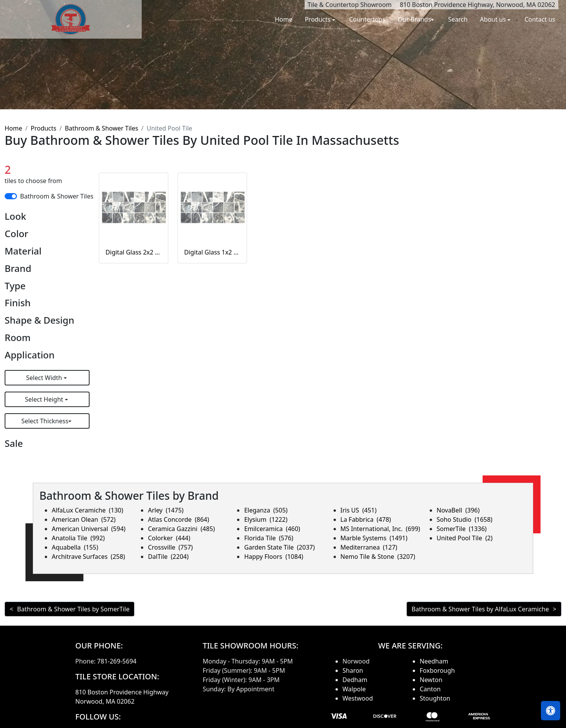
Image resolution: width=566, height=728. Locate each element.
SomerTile (462, 529)
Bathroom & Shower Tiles (102, 128)
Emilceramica (272, 529)
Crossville (170, 547)
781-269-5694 (117, 661)
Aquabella (75, 547)
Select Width (45, 378)
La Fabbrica (366, 519)
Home (284, 19)
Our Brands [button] (414, 19)
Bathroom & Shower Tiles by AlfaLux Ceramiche (480, 609)
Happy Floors (274, 557)
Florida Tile (269, 538)
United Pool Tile (465, 538)
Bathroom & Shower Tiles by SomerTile (73, 609)
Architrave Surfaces (88, 557)
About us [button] (494, 19)
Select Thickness (45, 421)
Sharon (353, 670)
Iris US (359, 510)
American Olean (84, 519)
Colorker (169, 538)
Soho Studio (465, 519)
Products (43, 128)
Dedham (355, 680)
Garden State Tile (279, 547)
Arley (166, 510)
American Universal (89, 529)
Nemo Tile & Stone (378, 557)
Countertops (367, 19)
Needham (434, 661)
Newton (431, 680)
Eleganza (266, 510)
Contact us (540, 19)
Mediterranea (369, 547)
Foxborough (437, 670)
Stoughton (435, 698)
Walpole (354, 689)
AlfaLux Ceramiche (87, 510)
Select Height (45, 399)
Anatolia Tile (78, 538)
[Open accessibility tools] (551, 711)
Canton (430, 689)
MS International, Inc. (380, 529)
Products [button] (318, 19)
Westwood (358, 698)
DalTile (168, 557)
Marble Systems (374, 538)
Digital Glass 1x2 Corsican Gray (212, 252)
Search (458, 19)
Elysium (266, 519)
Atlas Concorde (178, 519)
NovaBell (458, 510)
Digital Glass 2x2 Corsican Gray (134, 252)
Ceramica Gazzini (181, 529)
